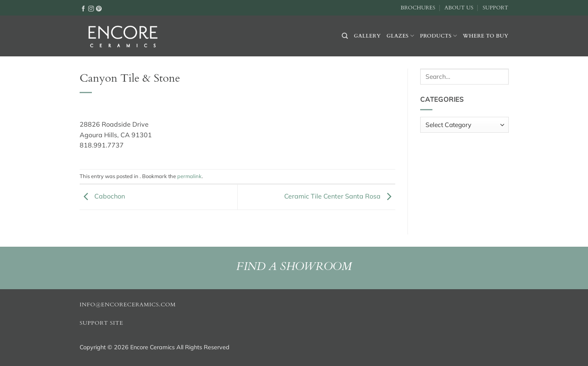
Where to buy (486, 36)
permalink (189, 176)
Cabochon (102, 196)
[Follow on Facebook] (83, 8)
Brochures (418, 8)
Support (496, 8)
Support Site (101, 323)
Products (438, 36)
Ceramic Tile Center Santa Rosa (340, 196)
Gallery (367, 36)
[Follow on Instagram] (91, 8)
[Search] (345, 36)
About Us (459, 8)
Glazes (400, 36)
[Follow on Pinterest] (99, 8)
